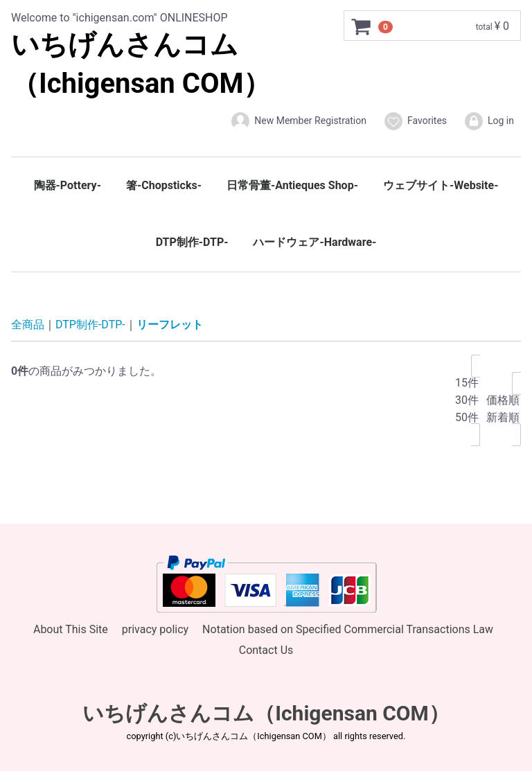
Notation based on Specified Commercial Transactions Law (348, 629)
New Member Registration (298, 121)
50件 (467, 417)
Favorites (415, 121)
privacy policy (155, 629)
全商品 (28, 325)
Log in (489, 121)
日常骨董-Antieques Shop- (292, 185)
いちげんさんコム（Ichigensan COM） (266, 712)
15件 (467, 383)
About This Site (71, 629)
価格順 (503, 400)
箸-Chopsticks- (164, 185)
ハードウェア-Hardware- (314, 242)
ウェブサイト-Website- (441, 185)
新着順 (503, 417)
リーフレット (170, 325)
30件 (467, 400)
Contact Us (266, 650)
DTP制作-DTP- (192, 242)
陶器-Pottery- (68, 185)
